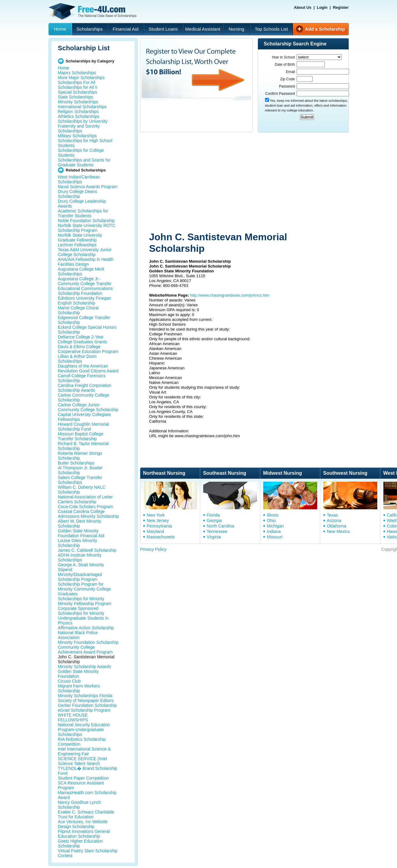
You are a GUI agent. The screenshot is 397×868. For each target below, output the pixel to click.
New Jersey (158, 520)
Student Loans (163, 29)
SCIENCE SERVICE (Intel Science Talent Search (82, 761)
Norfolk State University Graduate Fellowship (80, 238)
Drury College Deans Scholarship (78, 194)
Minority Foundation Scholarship (88, 642)
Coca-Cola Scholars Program (86, 507)
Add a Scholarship (325, 29)
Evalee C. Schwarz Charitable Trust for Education (86, 814)
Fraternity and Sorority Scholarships (79, 128)
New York (156, 515)
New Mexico (338, 531)
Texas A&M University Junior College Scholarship (85, 252)
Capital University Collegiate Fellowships (84, 417)
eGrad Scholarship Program (84, 710)
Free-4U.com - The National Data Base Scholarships (93, 12)
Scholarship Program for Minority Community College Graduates (84, 589)
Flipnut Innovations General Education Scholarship (84, 834)
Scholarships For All (77, 82)
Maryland (156, 531)
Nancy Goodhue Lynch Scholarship (79, 805)
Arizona (334, 520)
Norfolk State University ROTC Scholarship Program (87, 228)
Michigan (275, 526)
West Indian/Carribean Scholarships (79, 179)
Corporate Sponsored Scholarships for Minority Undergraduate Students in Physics (83, 616)
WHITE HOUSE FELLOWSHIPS (73, 717)
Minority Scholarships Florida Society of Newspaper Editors (86, 698)
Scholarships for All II (78, 87)
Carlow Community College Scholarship (84, 397)
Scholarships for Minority (81, 599)
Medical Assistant (203, 29)
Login (322, 7)
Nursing (237, 29)
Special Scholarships (78, 92)
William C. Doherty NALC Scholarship (82, 490)
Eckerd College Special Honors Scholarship (87, 330)
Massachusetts (161, 537)
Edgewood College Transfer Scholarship (84, 320)
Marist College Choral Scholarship (78, 310)
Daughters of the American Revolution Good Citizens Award (88, 368)
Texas (333, 515)
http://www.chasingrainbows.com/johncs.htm (230, 295)
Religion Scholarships (78, 111)
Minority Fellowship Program (85, 604)
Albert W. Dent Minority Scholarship (80, 524)
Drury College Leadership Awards (82, 204)
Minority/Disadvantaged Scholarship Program (80, 577)
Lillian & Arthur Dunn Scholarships (77, 359)
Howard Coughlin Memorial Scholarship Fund (84, 427)
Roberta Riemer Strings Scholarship (80, 456)
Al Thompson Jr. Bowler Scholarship (80, 470)
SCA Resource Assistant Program (81, 785)
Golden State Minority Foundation (78, 674)
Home (60, 29)
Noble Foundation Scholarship (86, 221)
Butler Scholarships (76, 463)
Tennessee (217, 531)
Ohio (271, 520)
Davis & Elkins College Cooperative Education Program (88, 349)
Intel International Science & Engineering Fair (84, 751)
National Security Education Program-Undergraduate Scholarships (84, 730)
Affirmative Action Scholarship (86, 628)
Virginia (214, 537)
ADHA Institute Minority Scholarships (80, 557)
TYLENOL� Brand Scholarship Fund (88, 771)
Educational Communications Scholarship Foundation (85, 291)
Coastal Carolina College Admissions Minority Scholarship (89, 514)
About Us (303, 7)
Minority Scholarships (78, 102)
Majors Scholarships (77, 73)
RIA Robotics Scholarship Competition (82, 742)
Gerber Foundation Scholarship (87, 705)
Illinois (273, 515)
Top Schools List (271, 29)
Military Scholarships (77, 136)
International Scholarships (82, 107)
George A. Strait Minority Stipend (81, 567)
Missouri (275, 537)
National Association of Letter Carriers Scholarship (85, 499)
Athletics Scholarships (79, 116)
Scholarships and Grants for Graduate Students (84, 162)
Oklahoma (337, 526)
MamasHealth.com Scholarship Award (87, 795)
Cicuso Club (69, 681)
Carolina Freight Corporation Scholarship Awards (85, 388)
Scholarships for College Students (81, 153)
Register (341, 7)
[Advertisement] (249, 183)
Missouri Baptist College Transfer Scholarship (81, 436)
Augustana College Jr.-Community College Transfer (85, 281)
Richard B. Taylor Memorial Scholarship (83, 446)
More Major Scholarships (81, 78)
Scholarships (90, 29)
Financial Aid (125, 29)
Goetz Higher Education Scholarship (81, 843)
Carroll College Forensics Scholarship (82, 378)
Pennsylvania (159, 526)
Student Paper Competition (83, 778)
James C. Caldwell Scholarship (87, 550)
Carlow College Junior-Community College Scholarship (88, 407)
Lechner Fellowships (77, 245)
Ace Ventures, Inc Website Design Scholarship (83, 824)
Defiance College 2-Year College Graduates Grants (83, 339)
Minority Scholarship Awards (85, 667)
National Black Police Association (78, 635)
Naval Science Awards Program (88, 187)
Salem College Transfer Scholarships (80, 480)
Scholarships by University (83, 121)
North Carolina (220, 526)
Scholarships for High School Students (85, 143)
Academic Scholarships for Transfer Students (83, 213)
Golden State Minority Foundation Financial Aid (81, 533)
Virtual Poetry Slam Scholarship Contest (88, 853)
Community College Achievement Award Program (85, 650)
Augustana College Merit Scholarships (81, 271)
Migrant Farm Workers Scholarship (79, 688)
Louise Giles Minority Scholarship (78, 543)
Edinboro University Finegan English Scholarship (85, 301)
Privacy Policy (153, 549)
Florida (213, 515)
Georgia (214, 520)
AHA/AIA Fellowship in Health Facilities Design (86, 262)
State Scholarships (76, 97)
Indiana (274, 531)
